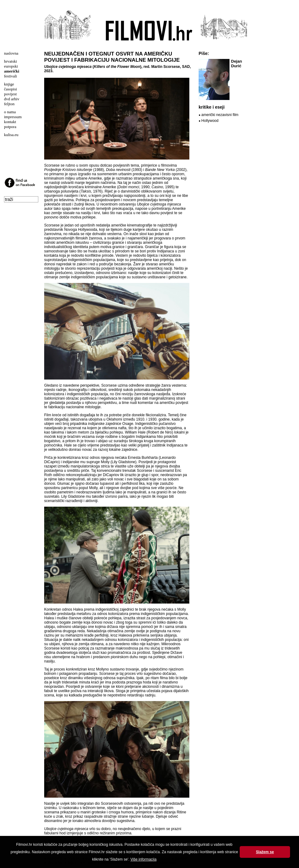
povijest (10, 94)
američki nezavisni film (220, 115)
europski (11, 66)
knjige (9, 84)
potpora (10, 127)
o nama (10, 112)
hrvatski (11, 61)
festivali (11, 76)
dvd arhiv (12, 99)
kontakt (10, 122)
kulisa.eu (11, 135)
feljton (9, 104)
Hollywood (210, 121)
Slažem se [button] (265, 852)
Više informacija (143, 859)
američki (12, 71)
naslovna (11, 53)
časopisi (11, 89)
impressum (13, 117)
